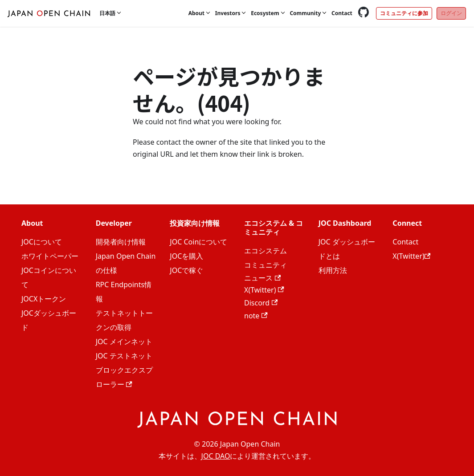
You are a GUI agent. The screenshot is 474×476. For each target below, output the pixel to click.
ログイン (451, 13)
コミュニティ (266, 265)
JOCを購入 (186, 256)
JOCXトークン (44, 299)
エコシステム (266, 251)
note (256, 316)
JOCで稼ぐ (186, 270)
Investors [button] (228, 13)
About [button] (196, 13)
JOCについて (42, 242)
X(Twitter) (264, 290)
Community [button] (305, 13)
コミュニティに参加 (404, 13)
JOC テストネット (124, 356)
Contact (342, 13)
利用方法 (333, 270)
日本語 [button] (107, 13)
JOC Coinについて (198, 242)
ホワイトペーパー (50, 256)
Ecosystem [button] (265, 13)
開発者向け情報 (121, 242)
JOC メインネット (124, 342)
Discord (261, 303)
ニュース (262, 278)
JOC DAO (216, 456)
